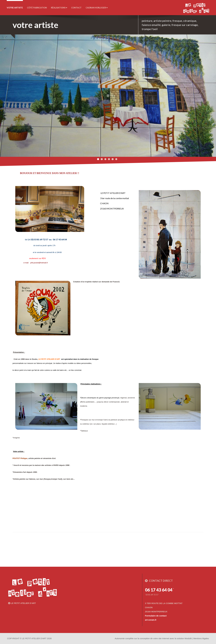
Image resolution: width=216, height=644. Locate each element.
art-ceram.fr (151, 620)
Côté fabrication (37, 8)
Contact (76, 8)
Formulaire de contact (156, 616)
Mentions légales (201, 638)
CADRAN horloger (97, 8)
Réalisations (59, 8)
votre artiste (15, 8)
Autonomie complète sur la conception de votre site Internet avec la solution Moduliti (153, 638)
